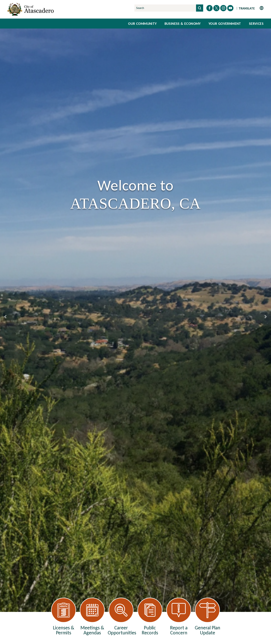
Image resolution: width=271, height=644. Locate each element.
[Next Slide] (266, 317)
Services (256, 24)
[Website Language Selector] (251, 8)
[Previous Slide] (5, 317)
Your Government (225, 24)
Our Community (142, 24)
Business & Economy (183, 24)
